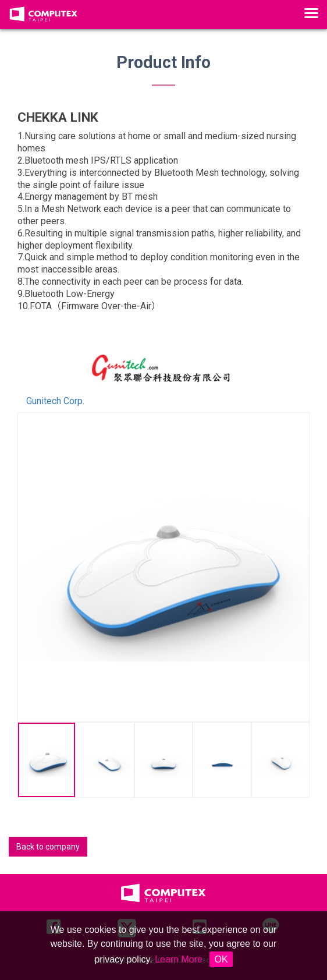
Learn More (179, 959)
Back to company (48, 847)
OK (221, 959)
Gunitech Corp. (55, 401)
